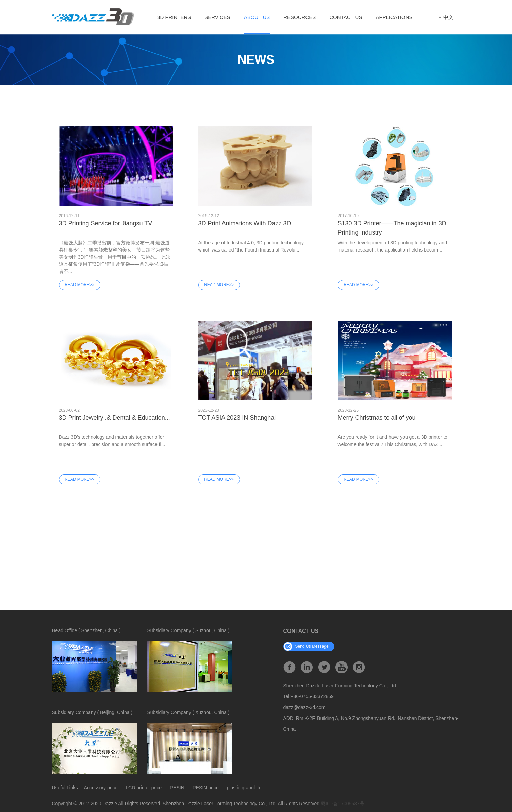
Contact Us (346, 17)
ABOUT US (257, 17)
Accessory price (101, 788)
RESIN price (206, 788)
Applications (394, 17)
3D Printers (174, 17)
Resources (300, 17)
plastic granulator (245, 788)
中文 (445, 17)
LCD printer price (144, 788)
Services (217, 17)
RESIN (177, 788)
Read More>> (79, 285)
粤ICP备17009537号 (343, 804)
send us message (306, 646)
